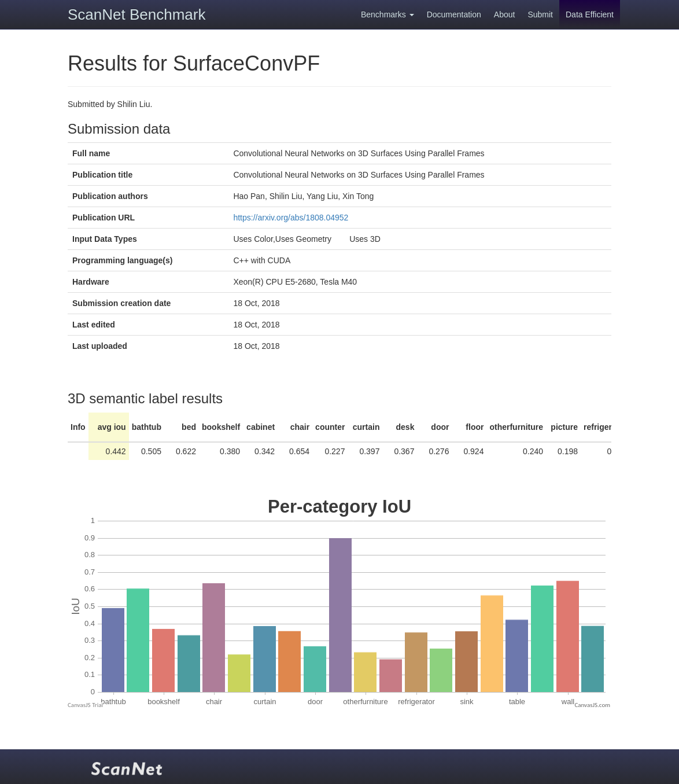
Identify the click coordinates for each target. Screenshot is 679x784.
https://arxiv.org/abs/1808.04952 (291, 218)
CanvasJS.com (592, 705)
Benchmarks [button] (388, 14)
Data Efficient (590, 14)
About (505, 14)
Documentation (454, 14)
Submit (540, 14)
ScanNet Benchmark (136, 14)
